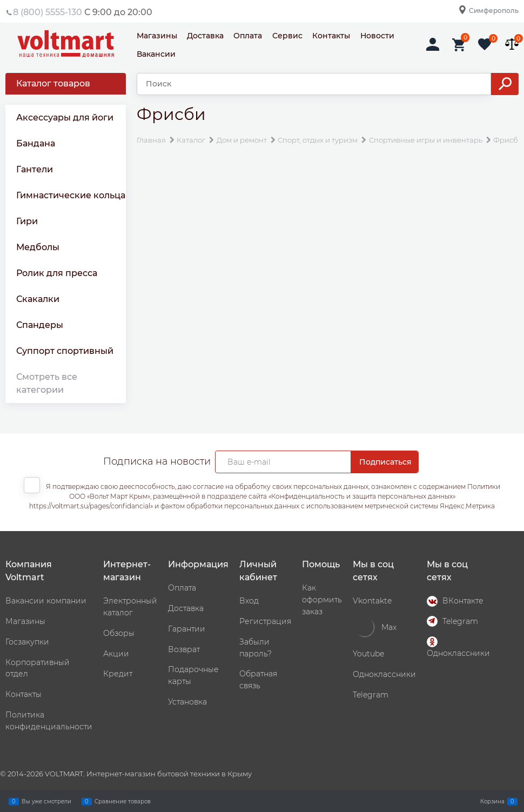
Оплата (248, 36)
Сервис (287, 36)
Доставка (205, 36)
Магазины (157, 36)
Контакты (331, 36)
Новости (377, 36)
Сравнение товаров (123, 801)
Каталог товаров (53, 83)
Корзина (492, 801)
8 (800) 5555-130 (48, 12)
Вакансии (156, 54)
